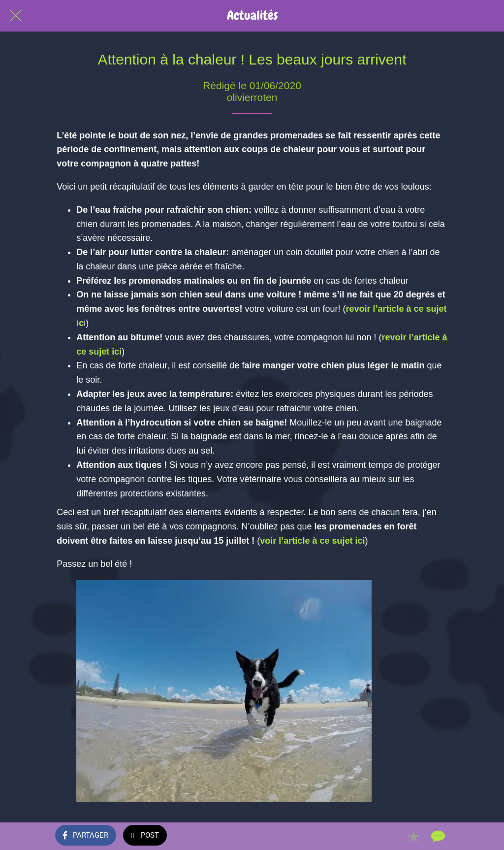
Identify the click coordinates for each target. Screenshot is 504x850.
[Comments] (437, 836)
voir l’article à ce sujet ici (312, 541)
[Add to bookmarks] (413, 836)
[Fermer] (16, 16)
